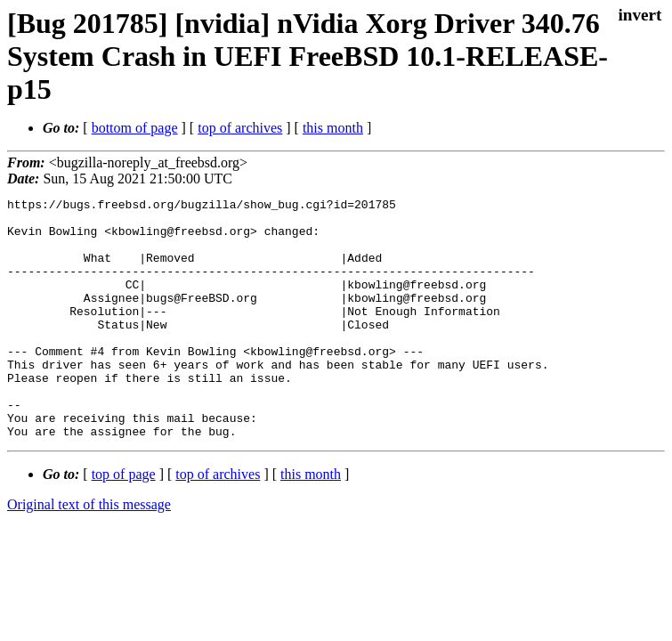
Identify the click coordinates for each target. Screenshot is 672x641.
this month (333, 128)
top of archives (240, 128)
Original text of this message (89, 552)
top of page (124, 522)
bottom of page (135, 128)
